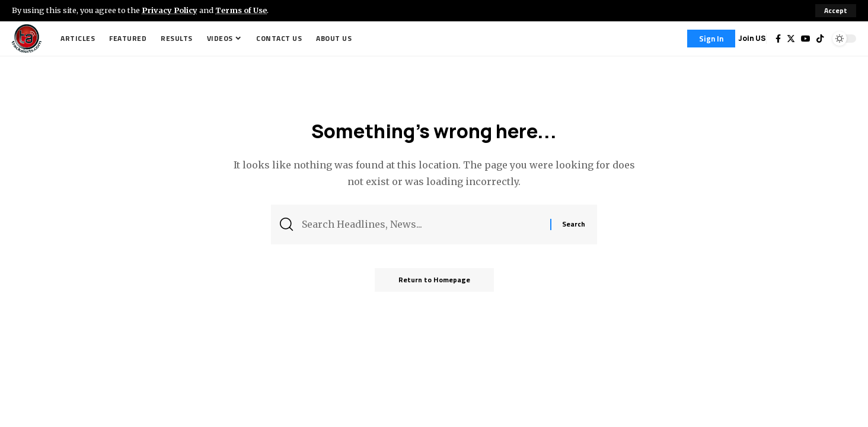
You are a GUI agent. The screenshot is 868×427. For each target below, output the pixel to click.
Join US (752, 38)
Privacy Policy (170, 10)
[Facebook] (778, 39)
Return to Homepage (434, 280)
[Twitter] (791, 39)
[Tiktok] (820, 39)
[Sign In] (711, 39)
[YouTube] (806, 39)
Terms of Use (241, 10)
